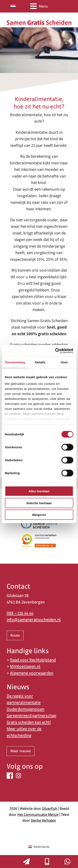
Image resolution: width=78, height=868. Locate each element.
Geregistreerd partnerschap (31, 716)
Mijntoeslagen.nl (25, 666)
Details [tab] (40, 362)
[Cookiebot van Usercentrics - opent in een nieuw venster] (56, 351)
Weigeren (39, 515)
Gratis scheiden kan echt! (29, 722)
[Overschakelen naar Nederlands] (13, 6)
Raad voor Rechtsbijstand (33, 660)
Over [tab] (64, 362)
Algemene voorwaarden (32, 673)
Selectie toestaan (39, 503)
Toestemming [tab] (15, 362)
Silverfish (50, 809)
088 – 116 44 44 (20, 613)
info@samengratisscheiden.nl (34, 620)
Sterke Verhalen (43, 820)
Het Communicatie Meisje (38, 815)
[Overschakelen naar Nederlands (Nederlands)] (39, 847)
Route (15, 635)
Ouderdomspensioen (25, 709)
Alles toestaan (39, 491)
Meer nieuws (21, 751)
